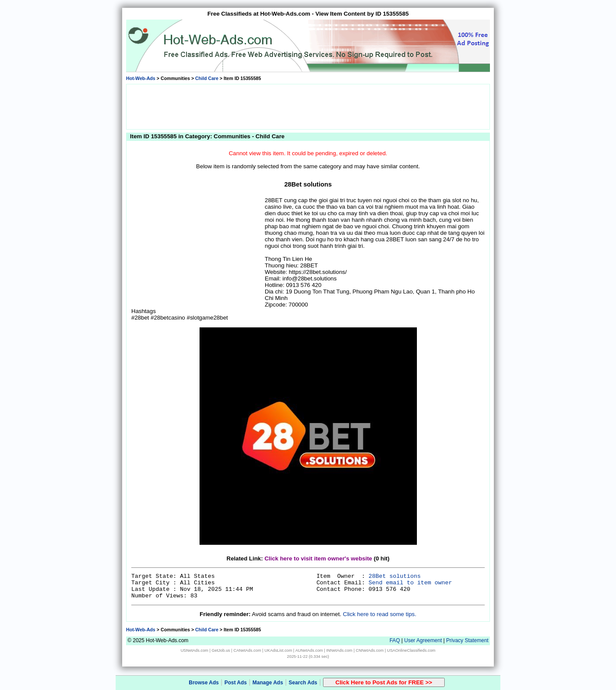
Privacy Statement (467, 640)
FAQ (395, 640)
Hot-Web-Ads (141, 78)
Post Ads (236, 683)
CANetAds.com (247, 650)
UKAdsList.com (278, 650)
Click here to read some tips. (380, 614)
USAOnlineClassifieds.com (411, 650)
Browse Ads (204, 683)
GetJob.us (221, 650)
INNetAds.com (340, 650)
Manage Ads (268, 683)
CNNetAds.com (370, 650)
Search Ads (303, 683)
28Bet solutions (395, 576)
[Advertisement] (308, 106)
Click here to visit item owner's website (318, 558)
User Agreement (423, 640)
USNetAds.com (194, 650)
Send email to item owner (410, 583)
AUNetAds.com (309, 650)
